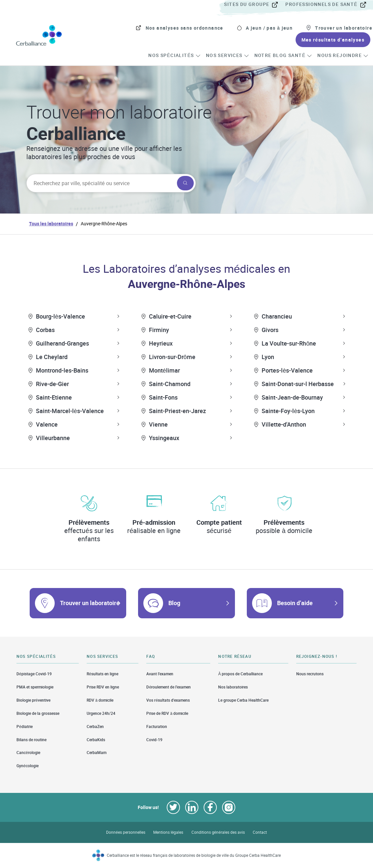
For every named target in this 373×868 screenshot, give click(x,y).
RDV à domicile (100, 700)
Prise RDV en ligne (103, 687)
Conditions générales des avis (218, 832)
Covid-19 (154, 740)
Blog (174, 603)
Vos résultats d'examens (168, 700)
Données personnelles (126, 832)
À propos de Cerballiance (240, 674)
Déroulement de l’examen (169, 687)
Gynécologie (28, 766)
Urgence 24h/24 (101, 713)
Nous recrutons (310, 674)
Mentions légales (168, 832)
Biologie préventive (33, 700)
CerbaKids (96, 740)
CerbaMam (97, 753)
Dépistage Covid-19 (34, 674)
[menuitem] (254, 5)
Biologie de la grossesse (38, 713)
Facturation (157, 727)
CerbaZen (95, 727)
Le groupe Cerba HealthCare (243, 700)
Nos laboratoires (233, 687)
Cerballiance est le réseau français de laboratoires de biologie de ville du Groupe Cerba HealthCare (194, 855)
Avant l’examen (160, 674)
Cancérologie (28, 753)
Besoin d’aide (295, 603)
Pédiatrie (25, 727)
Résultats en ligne (102, 674)
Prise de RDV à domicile (167, 713)
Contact (260, 832)
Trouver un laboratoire (90, 603)
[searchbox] (101, 183)
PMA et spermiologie (35, 687)
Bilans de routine (31, 740)
